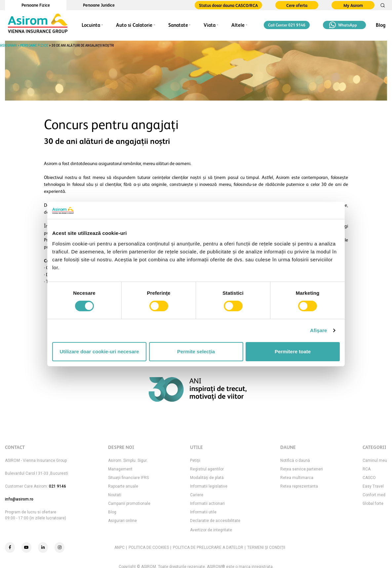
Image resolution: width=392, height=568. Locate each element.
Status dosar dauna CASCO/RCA (228, 5)
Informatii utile (203, 512)
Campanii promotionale (129, 503)
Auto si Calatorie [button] (134, 25)
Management (120, 469)
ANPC (119, 547)
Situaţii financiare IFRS (128, 478)
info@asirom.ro (19, 499)
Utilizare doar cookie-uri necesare (99, 351)
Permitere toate (293, 351)
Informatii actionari (207, 503)
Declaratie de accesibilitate (215, 521)
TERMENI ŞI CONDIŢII (266, 547)
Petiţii (195, 460)
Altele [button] (238, 25)
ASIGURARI (8, 45)
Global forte (373, 503)
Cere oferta (297, 5)
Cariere (197, 495)
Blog (381, 25)
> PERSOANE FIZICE (33, 45)
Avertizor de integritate (211, 530)
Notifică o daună (295, 460)
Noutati (115, 495)
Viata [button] (210, 25)
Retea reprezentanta (299, 486)
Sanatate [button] (178, 25)
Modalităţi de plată (207, 478)
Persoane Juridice (99, 5)
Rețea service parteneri (302, 469)
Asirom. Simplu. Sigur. (128, 460)
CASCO (369, 478)
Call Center (287, 25)
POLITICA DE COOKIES (149, 547)
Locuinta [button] (91, 25)
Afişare (319, 330)
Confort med (374, 495)
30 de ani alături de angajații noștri (83, 45)
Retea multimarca (297, 478)
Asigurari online (122, 521)
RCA (367, 469)
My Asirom (353, 5)
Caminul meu (375, 460)
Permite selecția (196, 351)
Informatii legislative (209, 486)
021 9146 (58, 486)
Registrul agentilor (207, 469)
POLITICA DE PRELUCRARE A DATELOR (208, 547)
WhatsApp (343, 25)
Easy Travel (373, 486)
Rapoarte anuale (123, 486)
